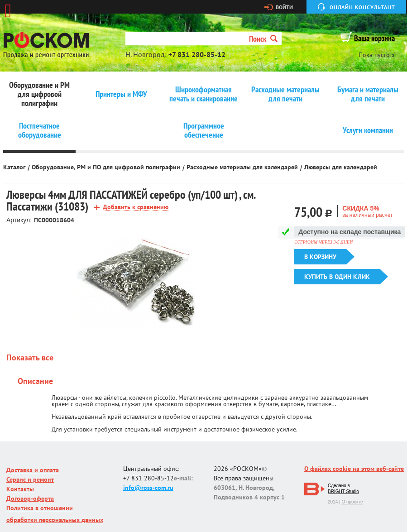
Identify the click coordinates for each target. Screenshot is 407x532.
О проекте (352, 502)
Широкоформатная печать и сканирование (203, 94)
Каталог (14, 167)
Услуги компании (368, 130)
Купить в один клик (337, 277)
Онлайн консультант (362, 7)
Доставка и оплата (33, 470)
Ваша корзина (374, 38)
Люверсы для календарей (341, 167)
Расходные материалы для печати (285, 94)
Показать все (30, 358)
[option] (136, 284)
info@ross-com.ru (148, 488)
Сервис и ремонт (30, 479)
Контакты (20, 489)
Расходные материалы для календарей (242, 167)
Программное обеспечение (204, 130)
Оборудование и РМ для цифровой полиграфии (39, 94)
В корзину (320, 257)
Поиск (263, 39)
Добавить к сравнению (136, 207)
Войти (284, 7)
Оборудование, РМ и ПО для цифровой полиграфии (106, 167)
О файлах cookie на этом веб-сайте (354, 469)
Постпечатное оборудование (40, 130)
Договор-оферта (30, 498)
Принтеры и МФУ (121, 94)
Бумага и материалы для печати (368, 94)
